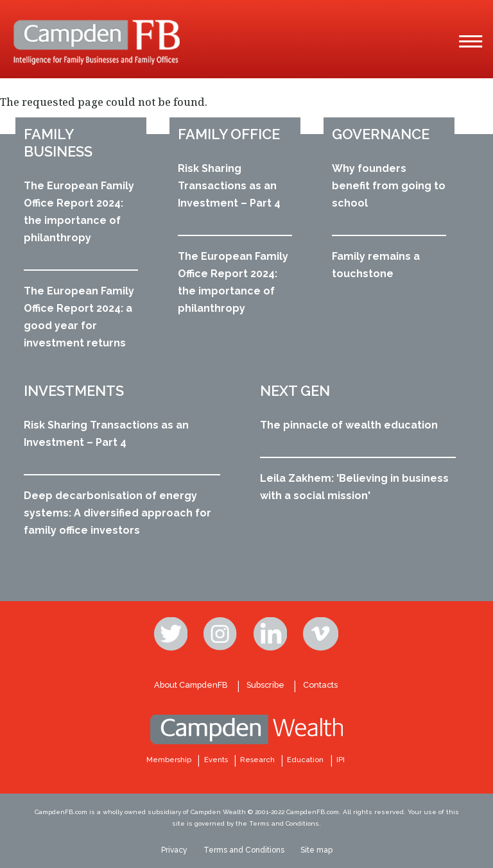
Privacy (174, 850)
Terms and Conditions (244, 850)
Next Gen (295, 391)
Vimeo (321, 634)
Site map (316, 850)
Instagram (221, 634)
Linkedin (272, 634)
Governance (381, 134)
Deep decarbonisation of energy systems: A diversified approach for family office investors (117, 513)
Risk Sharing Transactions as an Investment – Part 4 (229, 186)
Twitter (172, 634)
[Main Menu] (471, 42)
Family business (58, 143)
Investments (74, 391)
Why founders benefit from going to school (389, 186)
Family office (229, 134)
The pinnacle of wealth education (349, 425)
